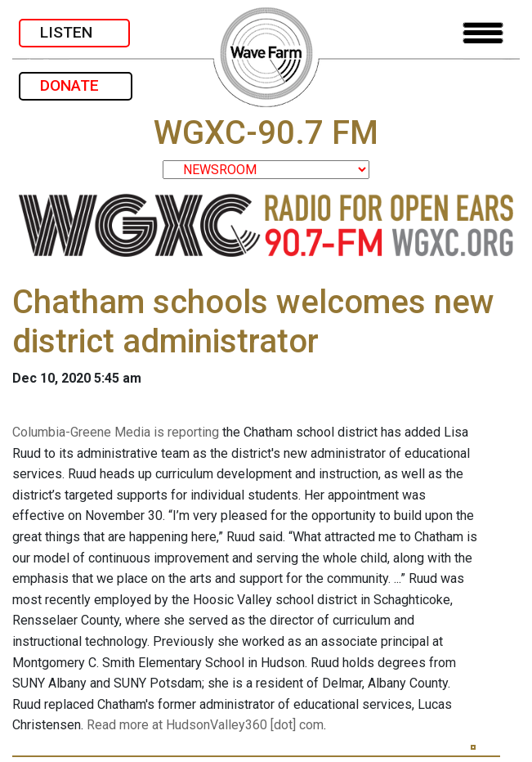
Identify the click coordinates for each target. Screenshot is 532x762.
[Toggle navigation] (483, 33)
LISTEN (74, 32)
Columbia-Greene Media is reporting (116, 432)
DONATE (76, 85)
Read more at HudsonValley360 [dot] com (205, 725)
